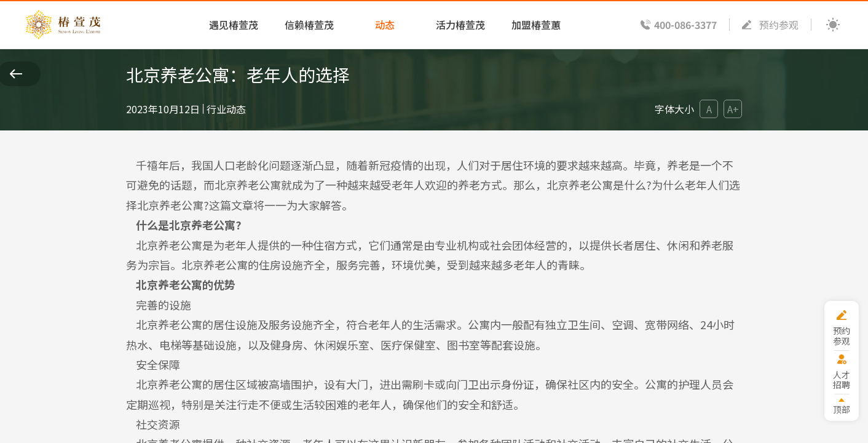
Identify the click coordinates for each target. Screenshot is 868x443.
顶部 (842, 409)
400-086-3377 (685, 25)
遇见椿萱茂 (234, 25)
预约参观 (779, 25)
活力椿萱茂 (460, 25)
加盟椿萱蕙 (536, 25)
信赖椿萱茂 (309, 25)
